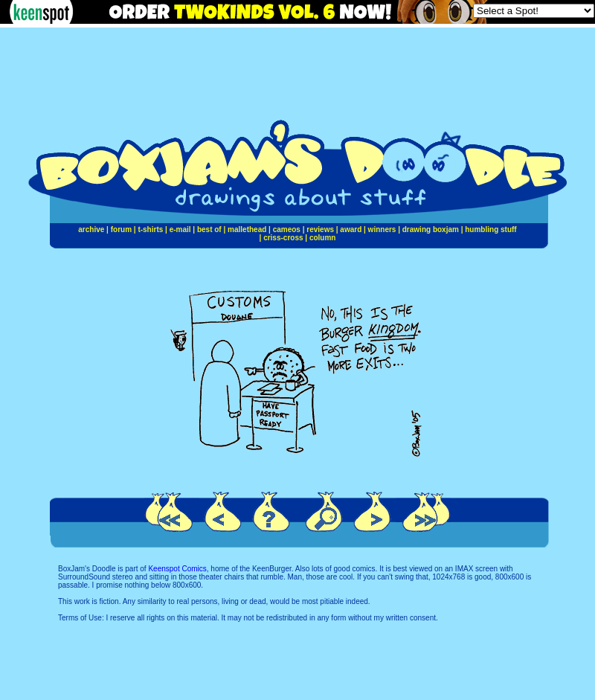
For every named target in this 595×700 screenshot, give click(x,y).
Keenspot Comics (177, 569)
